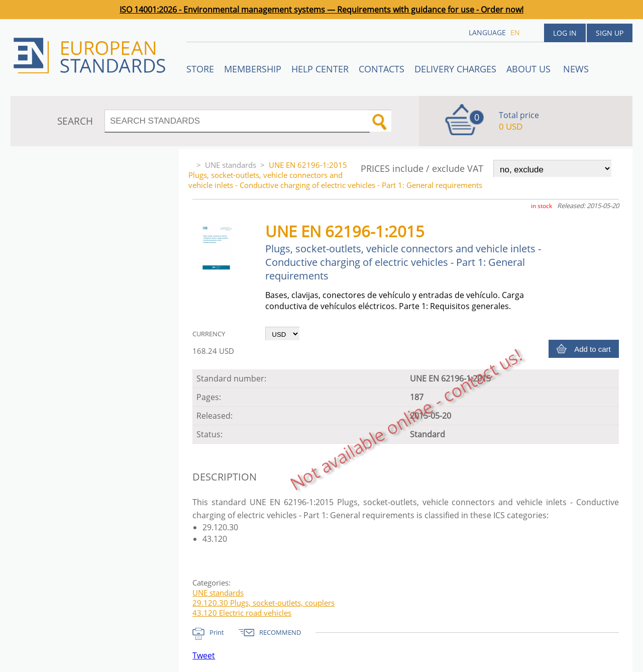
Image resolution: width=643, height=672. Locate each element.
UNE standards (231, 165)
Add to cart (593, 349)
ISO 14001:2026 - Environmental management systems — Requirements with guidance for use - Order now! (321, 10)
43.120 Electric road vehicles (242, 613)
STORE (200, 69)
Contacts (382, 69)
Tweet (204, 655)
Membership (253, 69)
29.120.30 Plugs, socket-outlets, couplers (263, 603)
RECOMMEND (280, 632)
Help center (320, 69)
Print (217, 632)
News (576, 69)
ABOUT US (530, 69)
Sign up (610, 33)
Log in (565, 33)
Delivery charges (455, 69)
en (515, 32)
